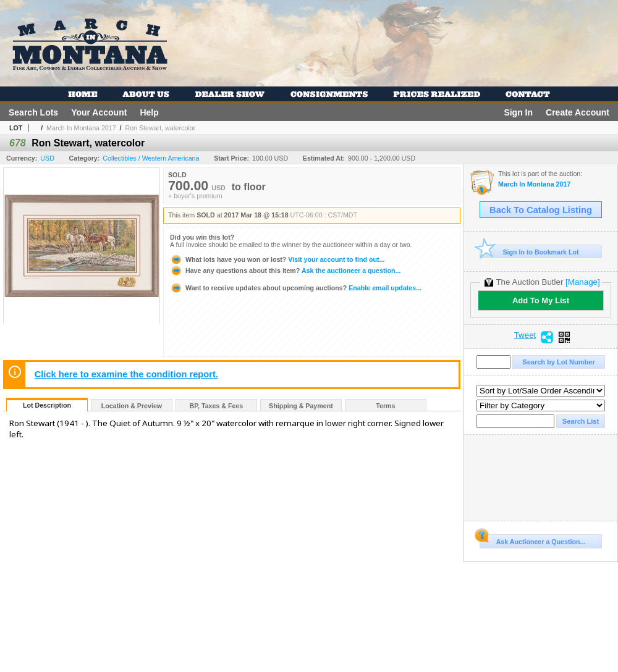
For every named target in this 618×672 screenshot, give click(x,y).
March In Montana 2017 (81, 128)
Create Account (578, 112)
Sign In (518, 112)
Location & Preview (132, 406)
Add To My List (541, 300)
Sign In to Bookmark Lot (529, 252)
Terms (385, 406)
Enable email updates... (296, 288)
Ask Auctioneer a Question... (532, 540)
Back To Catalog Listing (541, 210)
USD (47, 158)
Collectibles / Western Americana (151, 158)
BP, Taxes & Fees (217, 406)
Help (149, 112)
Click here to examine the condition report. (126, 374)
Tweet (525, 335)
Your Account (99, 112)
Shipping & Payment (301, 406)
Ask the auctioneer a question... (285, 271)
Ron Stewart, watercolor (160, 128)
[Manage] (582, 282)
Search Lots (33, 112)
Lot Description (47, 405)
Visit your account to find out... (277, 259)
